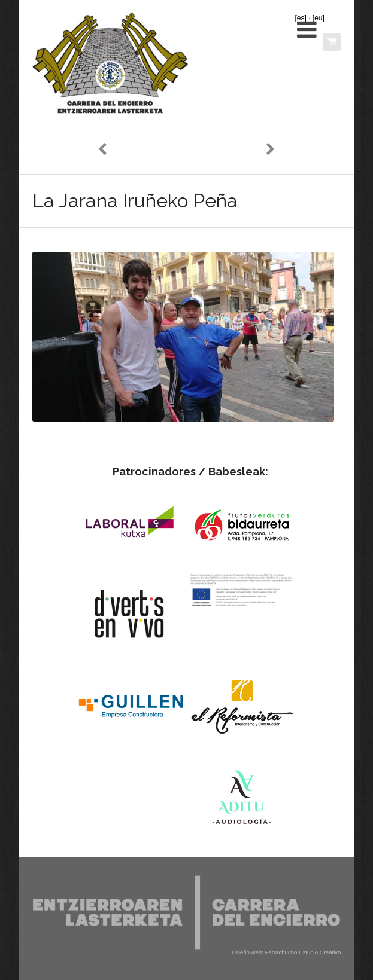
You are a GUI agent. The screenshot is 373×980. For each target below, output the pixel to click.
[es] (300, 18)
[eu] (319, 18)
